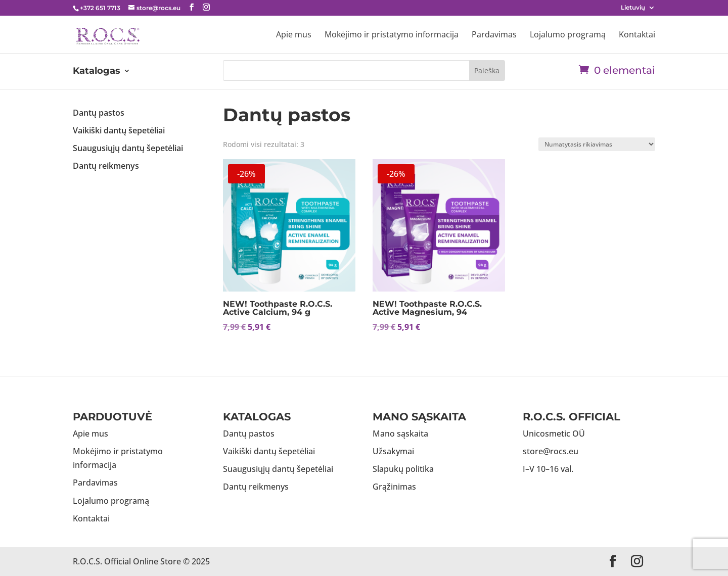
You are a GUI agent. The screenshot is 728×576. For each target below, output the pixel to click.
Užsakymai (393, 451)
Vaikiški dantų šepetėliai (119, 130)
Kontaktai (637, 35)
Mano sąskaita (400, 434)
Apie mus (294, 35)
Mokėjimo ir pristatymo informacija (392, 35)
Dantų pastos (99, 113)
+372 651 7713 (100, 8)
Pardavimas (494, 35)
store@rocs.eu (551, 451)
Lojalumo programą (568, 35)
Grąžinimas (394, 487)
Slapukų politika (403, 469)
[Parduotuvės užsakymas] (597, 144)
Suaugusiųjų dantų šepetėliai (128, 148)
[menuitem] (638, 10)
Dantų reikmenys (106, 166)
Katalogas (97, 72)
